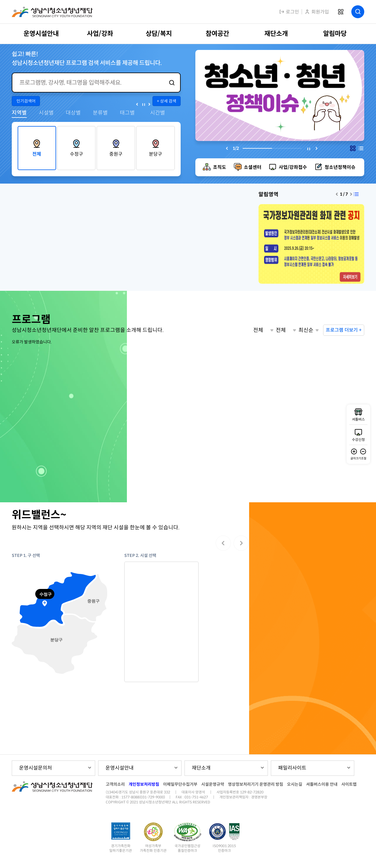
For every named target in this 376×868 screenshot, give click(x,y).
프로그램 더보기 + (344, 330)
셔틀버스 (358, 419)
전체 (37, 154)
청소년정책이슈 (340, 167)
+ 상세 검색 (167, 101)
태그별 (127, 113)
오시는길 (295, 784)
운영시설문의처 (36, 768)
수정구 (77, 154)
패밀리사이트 (292, 768)
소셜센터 (253, 167)
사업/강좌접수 (293, 167)
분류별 (100, 113)
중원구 (116, 154)
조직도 (220, 167)
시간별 (158, 113)
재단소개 (201, 768)
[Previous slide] (227, 148)
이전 (137, 104)
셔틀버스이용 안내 (322, 784)
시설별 (46, 113)
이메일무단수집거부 (180, 784)
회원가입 (317, 12)
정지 (143, 104)
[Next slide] (317, 148)
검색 (358, 12)
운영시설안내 (120, 768)
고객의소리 (115, 784)
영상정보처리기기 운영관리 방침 (256, 784)
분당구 (156, 154)
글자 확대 (354, 451)
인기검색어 (26, 101)
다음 (149, 104)
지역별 (19, 113)
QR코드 (341, 12)
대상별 (73, 113)
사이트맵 (349, 784)
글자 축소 (363, 451)
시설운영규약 (213, 784)
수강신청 (358, 440)
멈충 (309, 149)
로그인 (289, 12)
